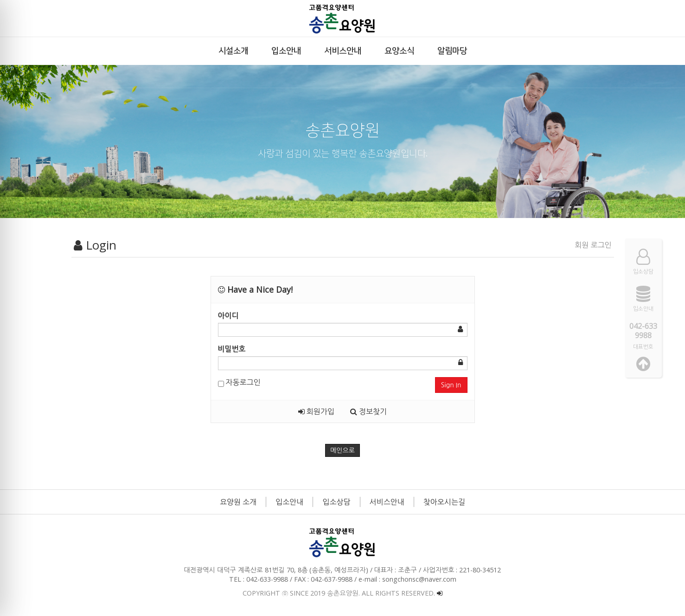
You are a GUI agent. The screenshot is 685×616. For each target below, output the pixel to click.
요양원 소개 (238, 502)
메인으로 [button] (342, 450)
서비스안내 (387, 502)
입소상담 (336, 502)
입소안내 (289, 502)
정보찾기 (368, 411)
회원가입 (316, 411)
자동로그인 (239, 382)
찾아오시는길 (444, 502)
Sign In (451, 385)
